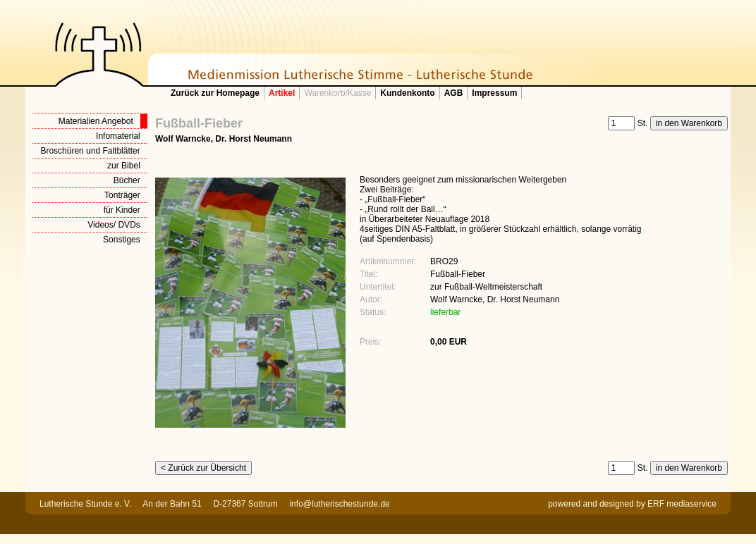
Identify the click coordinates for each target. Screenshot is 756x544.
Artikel (282, 93)
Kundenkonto (407, 93)
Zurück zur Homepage (215, 93)
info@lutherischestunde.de (339, 504)
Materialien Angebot (96, 121)
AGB (454, 93)
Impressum (494, 93)
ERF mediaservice (682, 504)
